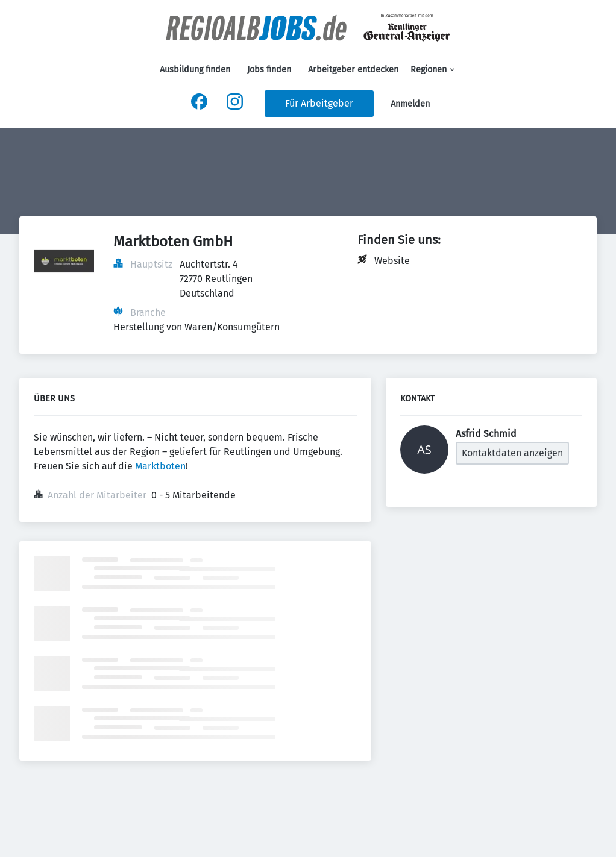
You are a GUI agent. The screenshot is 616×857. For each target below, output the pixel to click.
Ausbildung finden (195, 70)
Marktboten (160, 466)
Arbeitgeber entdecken (353, 70)
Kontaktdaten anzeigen (512, 453)
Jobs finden (269, 70)
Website (392, 261)
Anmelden (410, 104)
